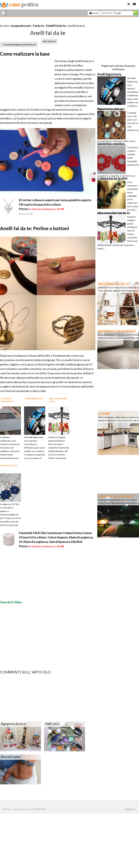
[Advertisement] (37, 22)
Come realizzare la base (25, 54)
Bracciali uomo (11, 757)
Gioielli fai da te (56, 26)
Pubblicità (130, 809)
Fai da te (38, 26)
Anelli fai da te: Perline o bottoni (35, 228)
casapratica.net (21, 26)
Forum (94, 13)
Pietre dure (52, 724)
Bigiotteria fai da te (13, 724)
